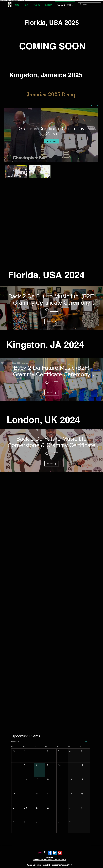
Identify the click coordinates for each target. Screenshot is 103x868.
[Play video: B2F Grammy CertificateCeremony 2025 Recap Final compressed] (52, 453)
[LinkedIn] (55, 853)
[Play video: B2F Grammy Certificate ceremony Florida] (52, 310)
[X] (45, 853)
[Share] (92, 105)
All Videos (52, 321)
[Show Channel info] (97, 105)
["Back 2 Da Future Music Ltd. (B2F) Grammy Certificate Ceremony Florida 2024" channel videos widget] (51, 308)
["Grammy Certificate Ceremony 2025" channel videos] (51, 172)
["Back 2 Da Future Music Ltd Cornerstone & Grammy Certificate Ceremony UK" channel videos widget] (51, 450)
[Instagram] (40, 853)
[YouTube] (60, 853)
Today (86, 741)
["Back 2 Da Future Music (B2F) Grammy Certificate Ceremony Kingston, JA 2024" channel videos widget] (51, 379)
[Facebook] (50, 853)
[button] (17, 756)
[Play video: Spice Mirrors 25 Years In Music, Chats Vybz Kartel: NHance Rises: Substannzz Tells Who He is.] (52, 382)
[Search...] (89, 4)
